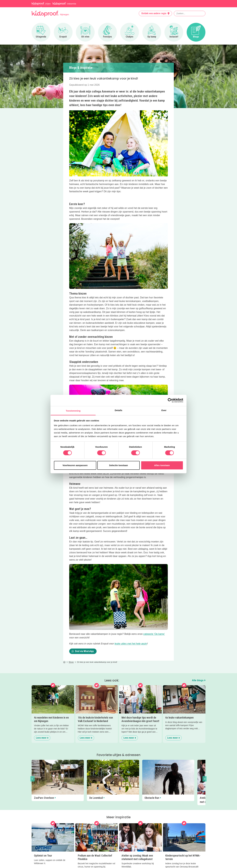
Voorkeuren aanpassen (75, 465)
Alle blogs (199, 680)
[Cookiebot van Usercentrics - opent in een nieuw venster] (170, 400)
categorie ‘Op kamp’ (154, 634)
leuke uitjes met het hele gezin (131, 644)
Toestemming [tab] (73, 411)
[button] (32, 779)
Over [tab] (164, 410)
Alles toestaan (162, 465)
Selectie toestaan (118, 465)
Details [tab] (118, 410)
